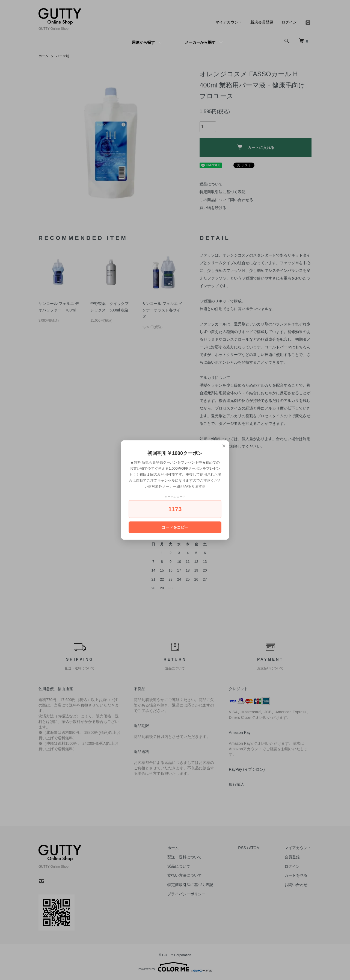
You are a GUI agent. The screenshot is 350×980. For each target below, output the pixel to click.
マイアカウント (229, 22)
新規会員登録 (262, 22)
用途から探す (143, 42)
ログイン (289, 22)
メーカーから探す (200, 42)
